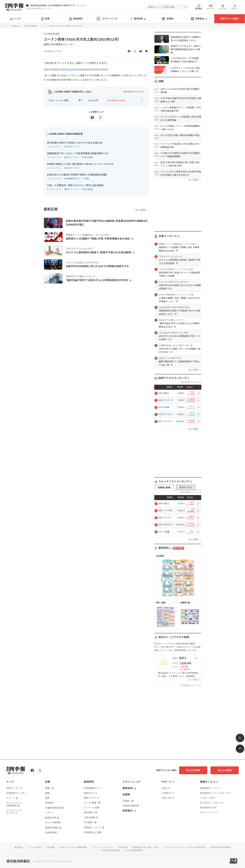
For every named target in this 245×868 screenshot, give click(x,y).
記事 (46, 19)
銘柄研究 (77, 19)
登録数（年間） (186, 487)
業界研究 (138, 19)
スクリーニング (107, 19)
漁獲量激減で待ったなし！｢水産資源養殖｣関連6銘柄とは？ (78, 153)
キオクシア (168, 525)
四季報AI (199, 19)
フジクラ (168, 518)
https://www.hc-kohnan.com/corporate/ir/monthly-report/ (76, 69)
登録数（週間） (164, 488)
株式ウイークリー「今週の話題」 (79, 157)
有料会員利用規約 (111, 850)
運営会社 (19, 847)
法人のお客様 (225, 770)
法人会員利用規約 (134, 850)
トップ (15, 19)
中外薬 (166, 407)
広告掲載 (50, 847)
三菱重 (167, 532)
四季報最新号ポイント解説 (77, 179)
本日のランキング (73, 147)
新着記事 (15, 26)
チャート (211, 7)
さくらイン (168, 414)
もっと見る (141, 210)
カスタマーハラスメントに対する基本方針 (185, 847)
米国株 (168, 19)
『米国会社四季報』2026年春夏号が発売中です (52, 5)
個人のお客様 (193, 770)
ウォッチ (223, 7)
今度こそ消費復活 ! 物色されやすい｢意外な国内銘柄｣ (76, 185)
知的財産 (123, 847)
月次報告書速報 (30, 26)
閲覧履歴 (199, 7)
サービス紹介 (35, 847)
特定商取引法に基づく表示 (145, 847)
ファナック (168, 400)
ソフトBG (168, 511)
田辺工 (166, 393)
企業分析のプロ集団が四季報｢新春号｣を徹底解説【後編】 (77, 175)
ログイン (235, 7)
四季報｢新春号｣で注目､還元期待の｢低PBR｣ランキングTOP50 (80, 164)
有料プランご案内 (229, 19)
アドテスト (168, 421)
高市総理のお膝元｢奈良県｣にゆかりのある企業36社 (75, 143)
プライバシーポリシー (103, 847)
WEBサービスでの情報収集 (73, 847)
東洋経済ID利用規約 (221, 847)
